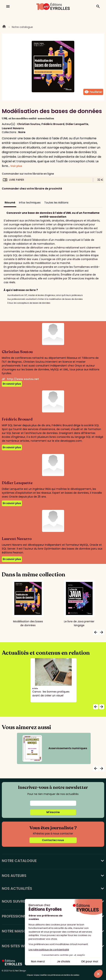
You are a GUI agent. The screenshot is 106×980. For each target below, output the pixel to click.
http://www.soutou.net (20, 379)
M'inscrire (53, 812)
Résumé (10, 203)
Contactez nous (53, 840)
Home (4, 27)
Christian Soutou (29, 124)
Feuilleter (93, 92)
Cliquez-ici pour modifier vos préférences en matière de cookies (53, 975)
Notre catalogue (22, 27)
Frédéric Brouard (53, 124)
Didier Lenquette (77, 124)
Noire (22, 132)
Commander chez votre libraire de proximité (32, 189)
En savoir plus (12, 384)
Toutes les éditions (56, 203)
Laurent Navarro (13, 128)
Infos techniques (30, 203)
